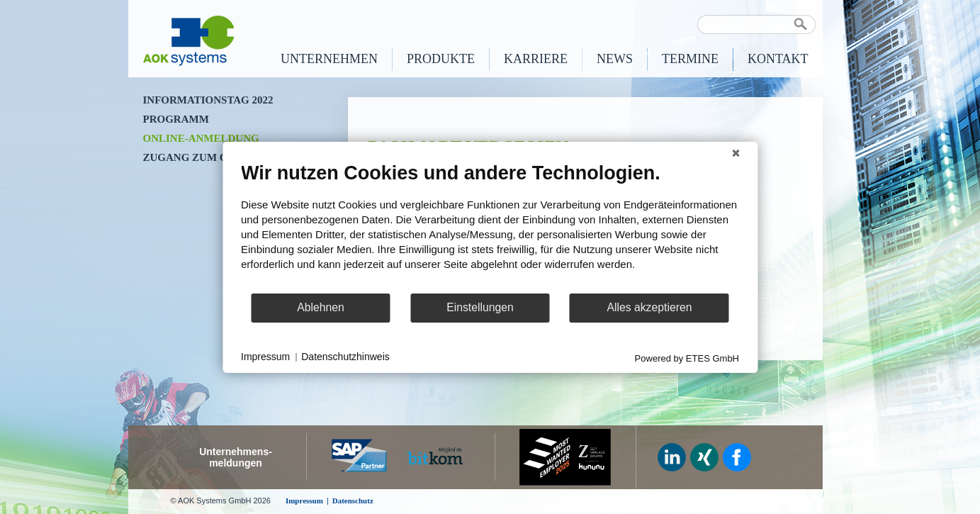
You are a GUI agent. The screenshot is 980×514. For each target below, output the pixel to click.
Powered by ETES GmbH (687, 358)
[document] (490, 226)
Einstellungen (480, 307)
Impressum (265, 357)
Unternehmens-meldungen (236, 457)
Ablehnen (321, 307)
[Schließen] (736, 152)
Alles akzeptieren (649, 307)
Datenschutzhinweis (345, 357)
